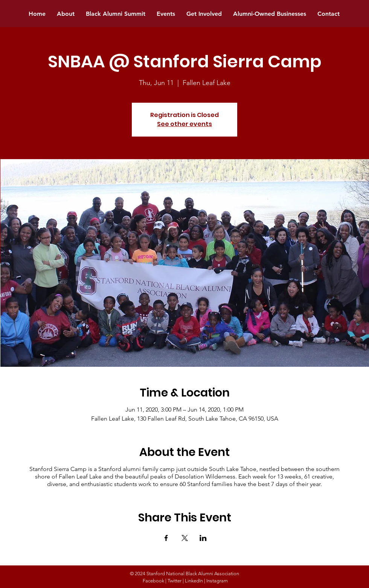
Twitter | (176, 581)
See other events (184, 124)
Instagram (217, 581)
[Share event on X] (185, 538)
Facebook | (155, 581)
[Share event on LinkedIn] (203, 538)
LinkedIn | (195, 581)
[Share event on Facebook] (166, 538)
